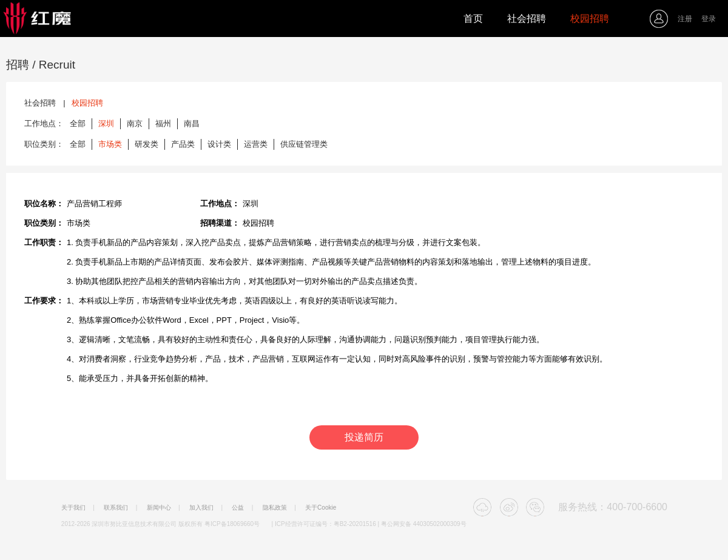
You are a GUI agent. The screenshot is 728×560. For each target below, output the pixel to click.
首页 (473, 19)
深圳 (106, 123)
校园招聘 (590, 19)
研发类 (147, 144)
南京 (135, 123)
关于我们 (73, 508)
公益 (238, 508)
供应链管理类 (304, 144)
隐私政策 (275, 508)
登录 (709, 19)
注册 (685, 19)
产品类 (183, 144)
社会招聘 (527, 19)
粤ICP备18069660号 (232, 524)
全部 (78, 123)
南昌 (192, 123)
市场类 (110, 144)
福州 (163, 123)
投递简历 (364, 437)
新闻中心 (159, 508)
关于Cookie (321, 508)
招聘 (18, 65)
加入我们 (201, 508)
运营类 (256, 144)
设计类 (219, 144)
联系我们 (116, 508)
